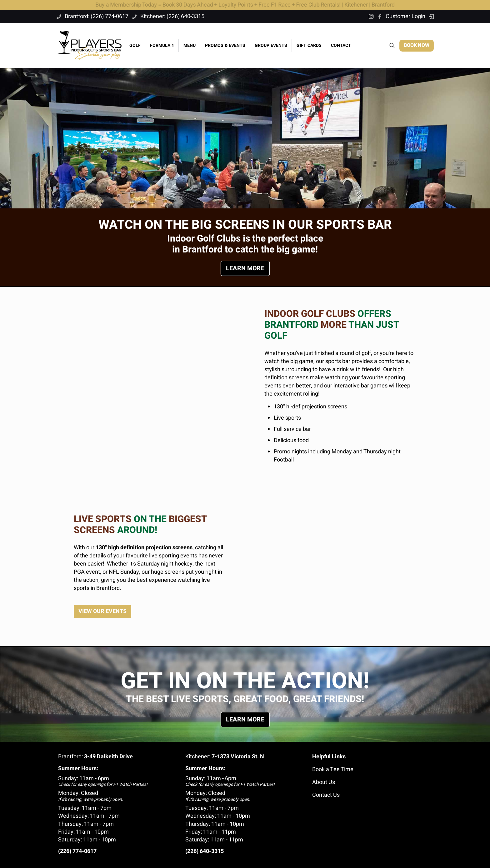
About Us (324, 782)
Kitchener (358, 5)
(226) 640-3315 (205, 851)
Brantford (385, 5)
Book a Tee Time (333, 769)
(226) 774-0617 (77, 851)
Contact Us (326, 795)
